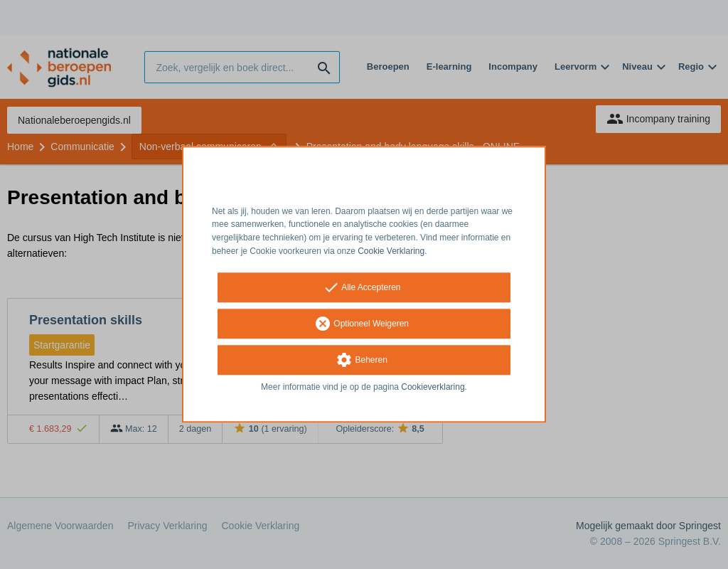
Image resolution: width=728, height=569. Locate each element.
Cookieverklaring (433, 387)
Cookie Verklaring (391, 251)
